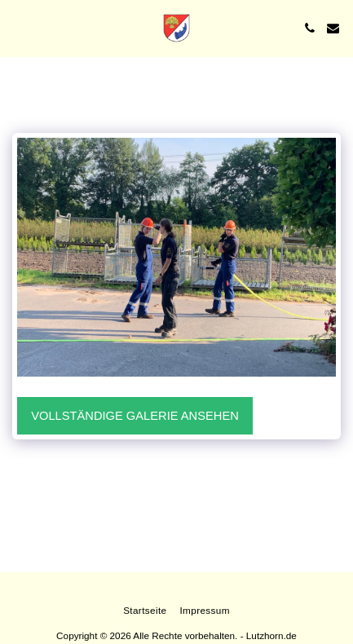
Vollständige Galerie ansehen (135, 416)
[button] (18, 28)
